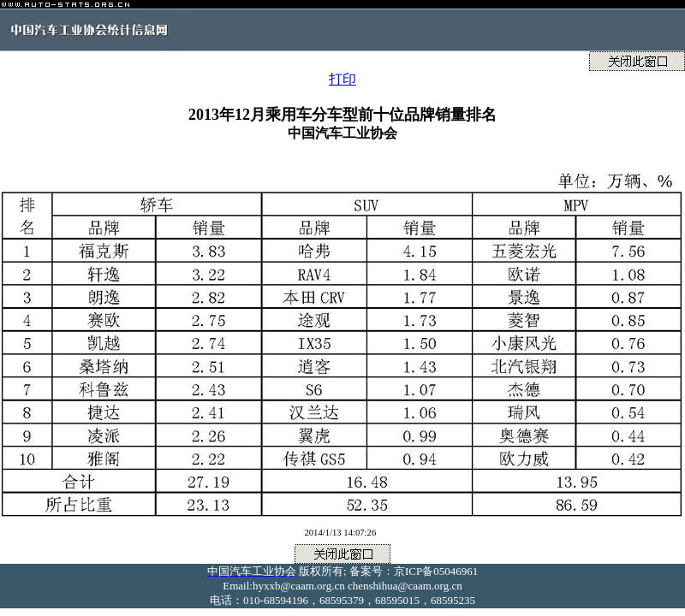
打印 (342, 79)
